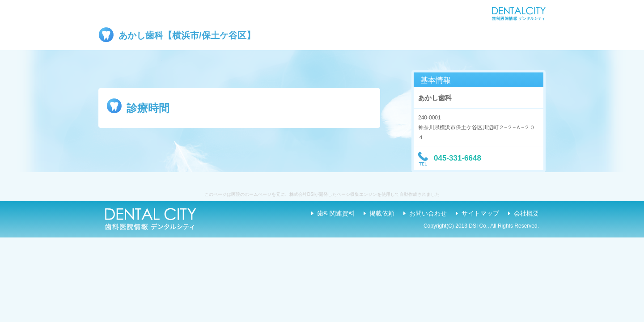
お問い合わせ (428, 213)
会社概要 (526, 213)
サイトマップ (480, 213)
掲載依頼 (382, 213)
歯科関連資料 (336, 213)
